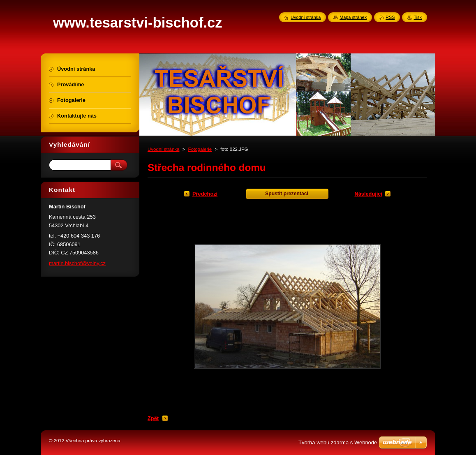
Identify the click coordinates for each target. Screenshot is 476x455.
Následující (368, 194)
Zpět (153, 418)
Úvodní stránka (163, 149)
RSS (390, 17)
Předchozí (205, 194)
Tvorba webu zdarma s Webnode (338, 442)
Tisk (418, 17)
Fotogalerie (200, 149)
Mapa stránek (353, 17)
